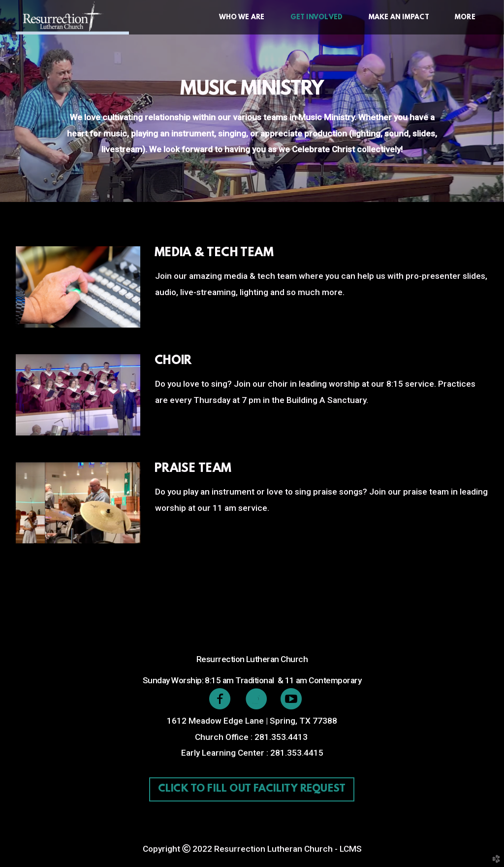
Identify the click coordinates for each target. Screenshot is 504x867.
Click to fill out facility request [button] (252, 789)
